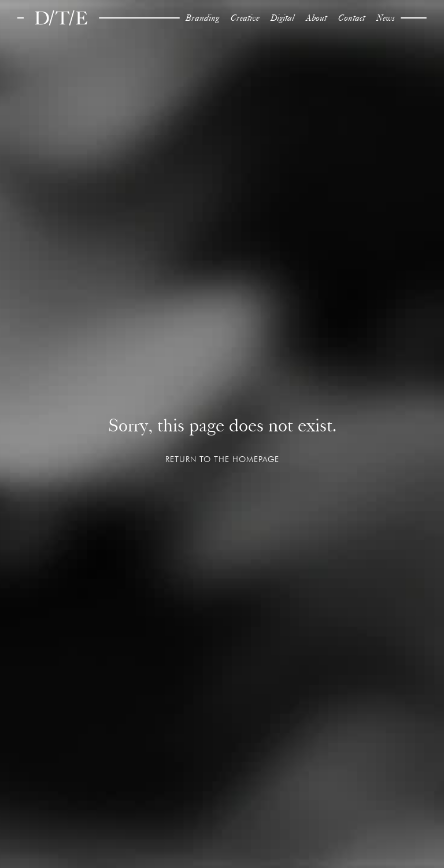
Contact (351, 18)
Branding (202, 18)
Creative (245, 18)
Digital (282, 18)
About (316, 18)
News (386, 18)
